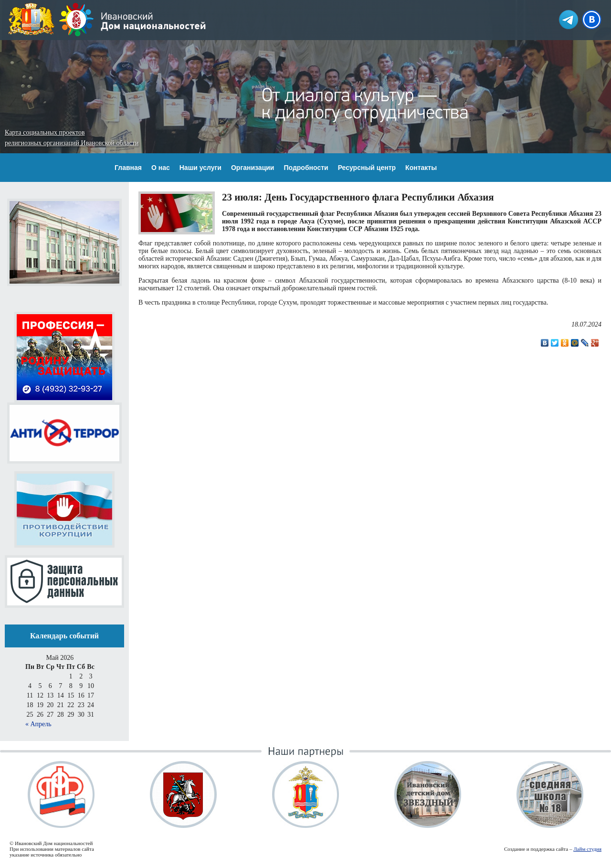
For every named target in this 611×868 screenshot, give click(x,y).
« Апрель (38, 724)
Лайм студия (587, 849)
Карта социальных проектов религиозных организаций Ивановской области (72, 138)
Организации (253, 168)
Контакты (421, 168)
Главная (128, 168)
